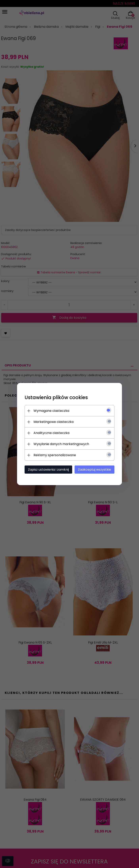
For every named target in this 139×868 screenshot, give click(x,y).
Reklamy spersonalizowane (55, 455)
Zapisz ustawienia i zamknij (48, 470)
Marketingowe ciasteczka (54, 422)
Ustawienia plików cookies (56, 397)
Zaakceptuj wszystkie (94, 470)
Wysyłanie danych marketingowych (61, 444)
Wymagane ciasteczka (51, 411)
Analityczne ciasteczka (51, 433)
